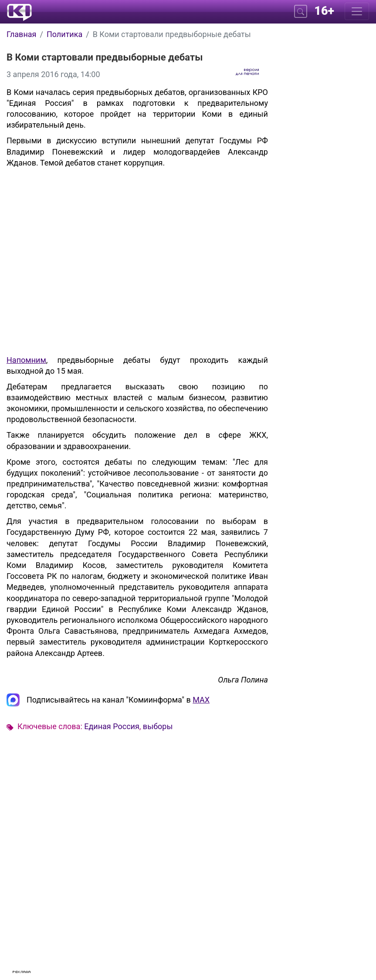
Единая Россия (112, 726)
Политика (64, 34)
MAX (201, 700)
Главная (21, 34)
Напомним (26, 360)
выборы (158, 726)
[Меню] (357, 11)
